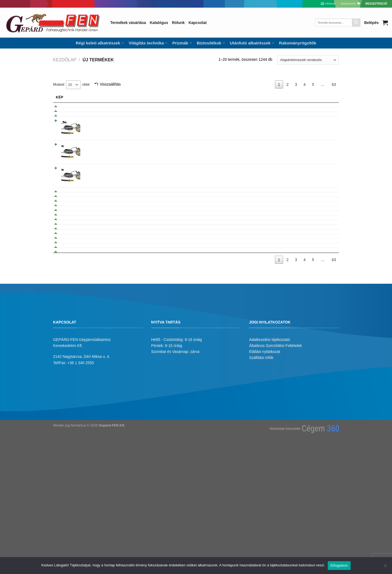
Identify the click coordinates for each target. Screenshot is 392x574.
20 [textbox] (70, 85)
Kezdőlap (65, 60)
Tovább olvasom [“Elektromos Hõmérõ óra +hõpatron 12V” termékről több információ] (315, 120)
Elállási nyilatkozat (265, 478)
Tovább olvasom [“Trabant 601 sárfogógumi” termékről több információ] (315, 225)
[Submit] (356, 23)
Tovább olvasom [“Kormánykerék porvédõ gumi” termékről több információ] (315, 373)
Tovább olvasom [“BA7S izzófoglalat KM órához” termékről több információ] (315, 131)
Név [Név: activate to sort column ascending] (90, 97)
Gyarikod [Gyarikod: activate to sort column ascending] (234, 97)
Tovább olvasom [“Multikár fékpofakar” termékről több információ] (315, 262)
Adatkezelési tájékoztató (269, 466)
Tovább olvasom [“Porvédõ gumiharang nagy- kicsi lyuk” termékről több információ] (315, 350)
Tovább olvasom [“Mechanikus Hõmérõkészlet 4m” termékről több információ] (315, 166)
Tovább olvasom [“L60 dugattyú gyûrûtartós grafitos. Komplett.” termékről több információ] (315, 237)
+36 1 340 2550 (81, 489)
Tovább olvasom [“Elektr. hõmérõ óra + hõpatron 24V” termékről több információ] (315, 108)
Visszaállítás (110, 84)
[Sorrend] (308, 60)
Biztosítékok (211, 43)
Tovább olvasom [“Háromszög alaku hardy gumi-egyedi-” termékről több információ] (315, 361)
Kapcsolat (198, 23)
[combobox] (73, 85)
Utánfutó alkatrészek (252, 43)
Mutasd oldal (71, 85)
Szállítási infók (261, 484)
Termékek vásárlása (128, 23)
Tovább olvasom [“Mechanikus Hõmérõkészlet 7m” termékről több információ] (315, 190)
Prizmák (182, 43)
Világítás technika (148, 43)
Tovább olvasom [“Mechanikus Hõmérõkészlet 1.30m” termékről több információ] (315, 214)
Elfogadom (339, 565)
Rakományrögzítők (298, 43)
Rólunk (178, 23)
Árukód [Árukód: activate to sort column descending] (267, 97)
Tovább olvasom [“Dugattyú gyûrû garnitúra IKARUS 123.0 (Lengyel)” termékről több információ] (315, 273)
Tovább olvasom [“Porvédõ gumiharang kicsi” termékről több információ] (315, 339)
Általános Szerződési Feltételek (275, 472)
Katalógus (159, 23)
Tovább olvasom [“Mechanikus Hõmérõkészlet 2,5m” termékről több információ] (315, 143)
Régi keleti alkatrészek (100, 43)
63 (334, 84)
